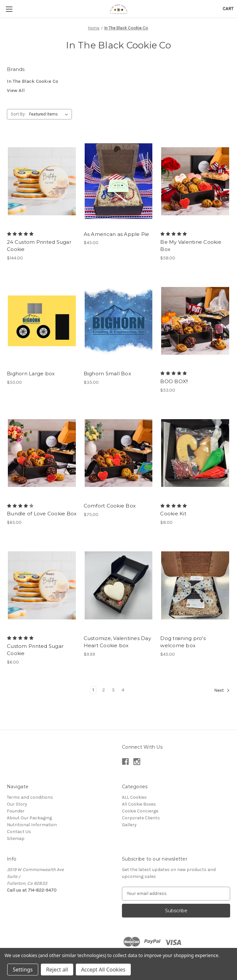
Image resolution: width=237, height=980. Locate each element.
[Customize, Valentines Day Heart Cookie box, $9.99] (119, 585)
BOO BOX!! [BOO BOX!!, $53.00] (174, 381)
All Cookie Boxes (139, 804)
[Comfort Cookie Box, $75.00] (119, 453)
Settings (23, 970)
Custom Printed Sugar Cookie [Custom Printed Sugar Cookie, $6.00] (35, 650)
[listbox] (50, 114)
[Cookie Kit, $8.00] (195, 453)
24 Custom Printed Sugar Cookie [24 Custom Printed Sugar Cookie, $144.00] (39, 246)
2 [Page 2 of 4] (104, 690)
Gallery (129, 825)
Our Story (17, 804)
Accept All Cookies (103, 970)
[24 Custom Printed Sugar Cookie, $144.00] (42, 181)
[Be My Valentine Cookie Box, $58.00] (195, 181)
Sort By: (18, 114)
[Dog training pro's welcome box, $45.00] (195, 585)
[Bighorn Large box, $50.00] (42, 321)
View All (16, 90)
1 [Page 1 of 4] (93, 690)
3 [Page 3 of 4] (113, 690)
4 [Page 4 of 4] (123, 690)
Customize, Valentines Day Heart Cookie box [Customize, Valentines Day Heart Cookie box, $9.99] (117, 642)
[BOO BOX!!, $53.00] (195, 321)
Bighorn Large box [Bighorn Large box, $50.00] (31, 374)
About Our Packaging (29, 818)
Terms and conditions (30, 797)
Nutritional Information (32, 825)
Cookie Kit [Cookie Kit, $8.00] (173, 514)
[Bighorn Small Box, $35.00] (119, 321)
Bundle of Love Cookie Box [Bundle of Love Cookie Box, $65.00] (42, 514)
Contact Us (19, 832)
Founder (16, 811)
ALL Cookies (134, 797)
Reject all (57, 970)
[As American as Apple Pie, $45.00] (119, 181)
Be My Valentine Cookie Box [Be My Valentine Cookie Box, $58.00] (191, 246)
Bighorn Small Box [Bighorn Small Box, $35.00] (107, 374)
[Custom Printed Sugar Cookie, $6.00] (42, 585)
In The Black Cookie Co (33, 81)
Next (222, 690)
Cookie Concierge (140, 811)
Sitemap (16, 838)
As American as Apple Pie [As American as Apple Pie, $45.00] (117, 234)
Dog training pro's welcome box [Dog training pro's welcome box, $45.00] (183, 642)
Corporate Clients (141, 818)
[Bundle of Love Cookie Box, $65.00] (42, 453)
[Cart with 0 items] (228, 9)
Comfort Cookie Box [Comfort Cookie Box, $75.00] (110, 506)
